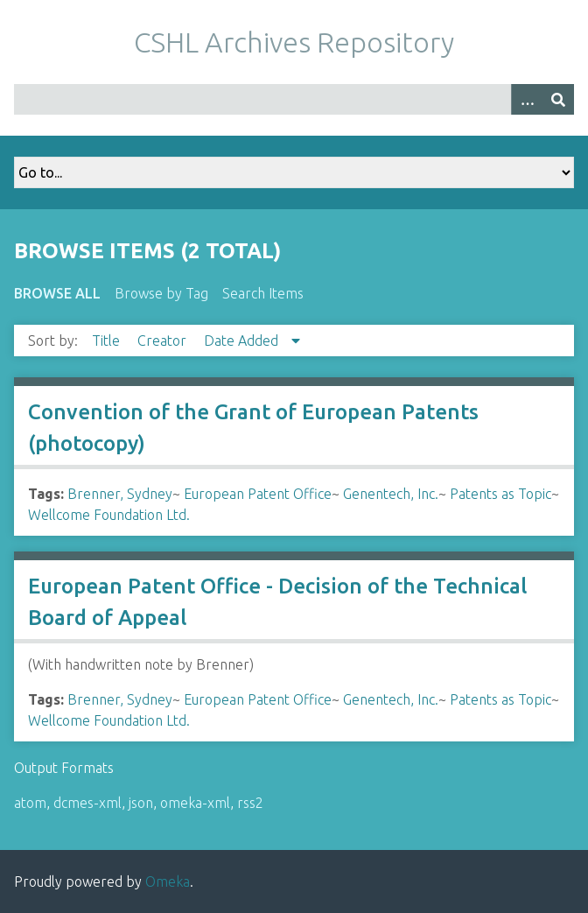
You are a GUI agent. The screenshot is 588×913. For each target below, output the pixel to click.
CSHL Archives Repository (294, 42)
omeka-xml (195, 803)
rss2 (250, 803)
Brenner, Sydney (120, 494)
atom (30, 803)
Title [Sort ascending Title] (108, 341)
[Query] (294, 99)
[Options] (527, 99)
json (141, 803)
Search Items (263, 293)
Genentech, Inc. (391, 494)
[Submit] (558, 99)
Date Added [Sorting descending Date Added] (243, 341)
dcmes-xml (87, 803)
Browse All (57, 293)
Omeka (168, 881)
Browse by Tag (161, 293)
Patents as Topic (500, 494)
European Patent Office (258, 494)
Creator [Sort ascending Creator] (164, 341)
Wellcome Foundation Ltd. (109, 515)
